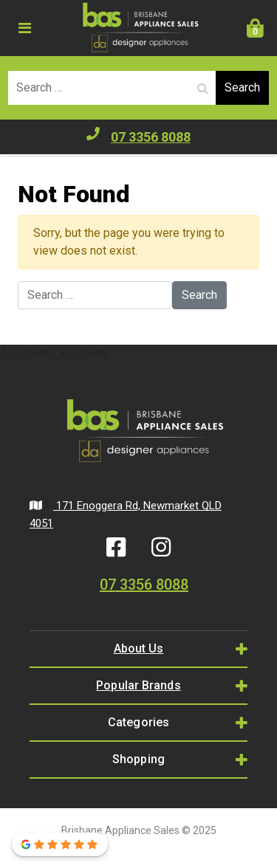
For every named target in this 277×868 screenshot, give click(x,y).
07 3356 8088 (138, 136)
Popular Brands (138, 685)
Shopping (138, 759)
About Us (139, 648)
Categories (138, 722)
